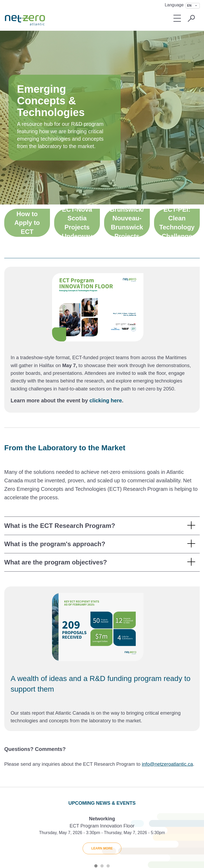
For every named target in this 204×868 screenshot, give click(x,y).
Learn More (102, 848)
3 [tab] (108, 866)
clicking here (106, 400)
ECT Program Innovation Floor (102, 826)
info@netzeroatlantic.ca (167, 764)
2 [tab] (102, 866)
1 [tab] (96, 866)
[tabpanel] (102, 837)
